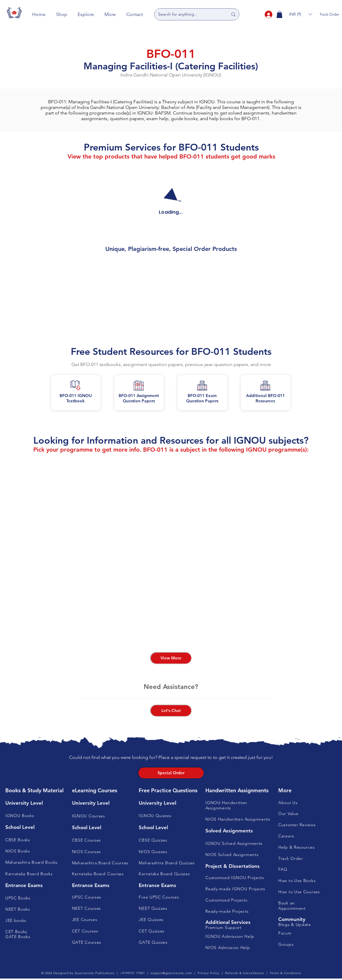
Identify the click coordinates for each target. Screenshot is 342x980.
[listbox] (300, 14)
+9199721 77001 (132, 973)
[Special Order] (171, 773)
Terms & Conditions (285, 973)
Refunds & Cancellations (245, 973)
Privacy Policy (209, 973)
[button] (62, 14)
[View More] (171, 658)
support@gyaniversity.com (171, 973)
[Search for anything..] (189, 14)
